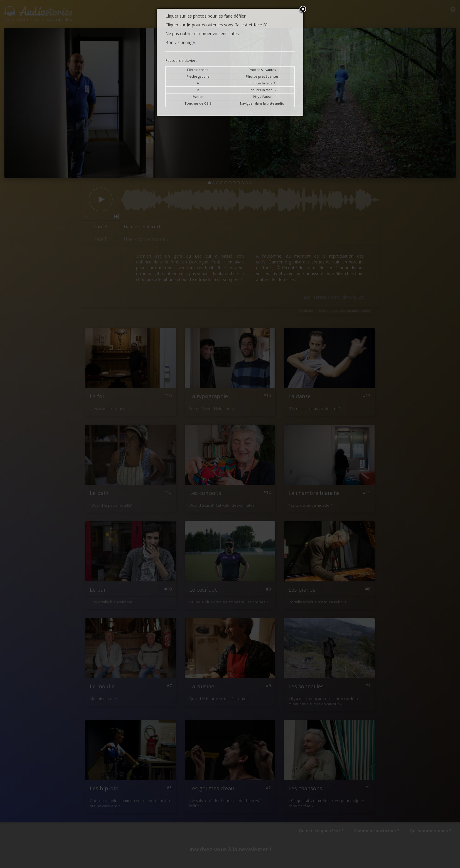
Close (303, 10)
